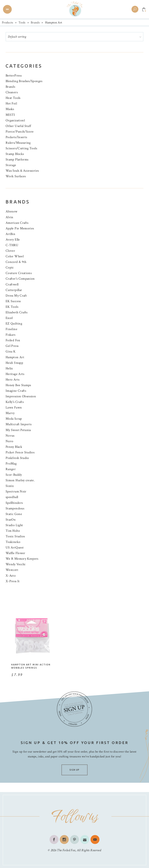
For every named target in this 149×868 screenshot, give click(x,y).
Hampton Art (15, 357)
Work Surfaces (16, 176)
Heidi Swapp (14, 363)
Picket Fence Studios (20, 452)
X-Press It (13, 581)
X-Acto (11, 576)
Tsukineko (13, 542)
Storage (11, 165)
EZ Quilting (14, 323)
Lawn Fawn (14, 407)
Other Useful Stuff (18, 126)
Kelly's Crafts (15, 402)
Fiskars (11, 335)
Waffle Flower (15, 553)
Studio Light (14, 525)
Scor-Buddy (14, 475)
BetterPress (14, 75)
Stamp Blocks (15, 154)
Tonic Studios (15, 536)
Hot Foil (11, 103)
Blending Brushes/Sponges (24, 81)
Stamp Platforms (17, 159)
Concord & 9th (16, 262)
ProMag (11, 464)
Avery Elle (13, 240)
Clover (10, 251)
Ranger (11, 469)
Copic (10, 267)
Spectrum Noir (16, 491)
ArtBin (10, 234)
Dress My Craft (16, 296)
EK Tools (12, 307)
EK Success (13, 301)
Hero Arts (12, 380)
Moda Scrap (14, 419)
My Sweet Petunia (18, 430)
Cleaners (12, 92)
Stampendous (15, 508)
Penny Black (14, 447)
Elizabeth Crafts (17, 312)
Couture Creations (19, 273)
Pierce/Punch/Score (20, 132)
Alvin (9, 217)
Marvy (10, 413)
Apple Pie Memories (20, 228)
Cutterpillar (14, 290)
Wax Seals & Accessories (22, 171)
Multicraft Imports (19, 424)
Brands (35, 23)
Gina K (11, 351)
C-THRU (12, 245)
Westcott (12, 570)
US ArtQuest (15, 547)
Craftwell (12, 284)
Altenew (12, 211)
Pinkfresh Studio (17, 458)
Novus (10, 436)
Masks (10, 109)
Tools (22, 23)
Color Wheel (15, 256)
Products (8, 23)
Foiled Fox (13, 340)
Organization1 (15, 120)
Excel (9, 318)
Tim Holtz (13, 531)
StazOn (11, 520)
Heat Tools (13, 98)
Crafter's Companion (20, 279)
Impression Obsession (21, 396)
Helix (9, 368)
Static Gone (14, 514)
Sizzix (10, 486)
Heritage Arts (15, 374)
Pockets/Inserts (16, 137)
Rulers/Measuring (18, 143)
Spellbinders (14, 503)
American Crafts (17, 223)
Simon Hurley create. (20, 480)
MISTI (10, 115)
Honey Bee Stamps (18, 385)
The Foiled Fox (66, 850)
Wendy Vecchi (15, 564)
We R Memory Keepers (22, 559)
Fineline (11, 329)
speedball (12, 497)
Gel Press (12, 346)
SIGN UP (74, 770)
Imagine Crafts (16, 391)
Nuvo (9, 441)
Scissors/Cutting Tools (21, 148)
